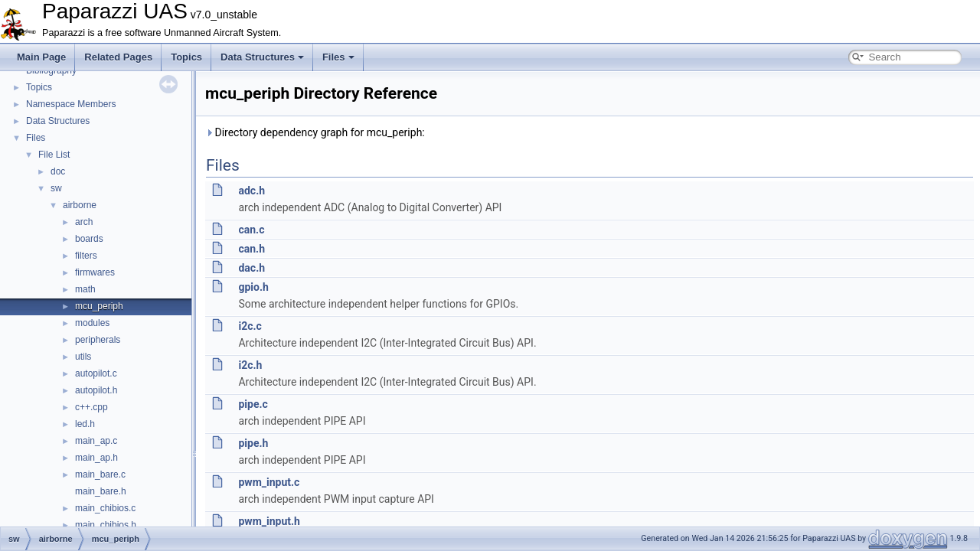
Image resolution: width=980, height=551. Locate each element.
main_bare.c (100, 474)
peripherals (98, 340)
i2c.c (250, 326)
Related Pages (118, 57)
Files (338, 57)
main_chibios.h (106, 525)
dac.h (252, 268)
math (85, 289)
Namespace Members (71, 104)
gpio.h (253, 287)
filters (86, 256)
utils (83, 357)
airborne (80, 205)
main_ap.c (96, 441)
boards (89, 239)
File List (54, 155)
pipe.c (253, 404)
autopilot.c (96, 373)
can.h (252, 249)
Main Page (41, 57)
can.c (251, 230)
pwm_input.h (269, 521)
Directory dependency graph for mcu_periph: (315, 132)
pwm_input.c (269, 482)
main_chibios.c (105, 508)
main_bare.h (101, 491)
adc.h (252, 191)
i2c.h (250, 365)
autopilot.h (96, 390)
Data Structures (262, 57)
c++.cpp (91, 407)
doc (58, 171)
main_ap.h (96, 458)
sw (56, 188)
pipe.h (253, 443)
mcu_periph (99, 306)
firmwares (95, 272)
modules (92, 323)
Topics (186, 57)
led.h (85, 424)
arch (84, 222)
